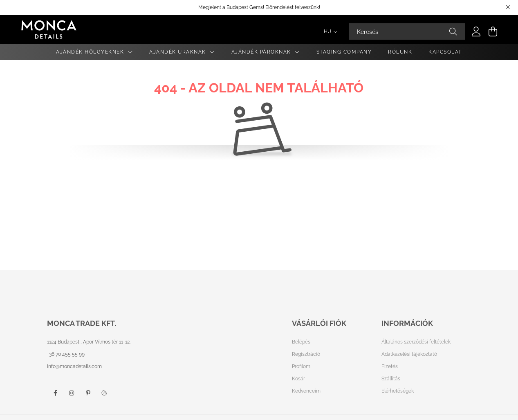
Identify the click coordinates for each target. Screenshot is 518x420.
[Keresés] (407, 31)
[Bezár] (508, 7)
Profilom (301, 366)
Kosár (298, 379)
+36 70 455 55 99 (66, 354)
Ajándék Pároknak (262, 52)
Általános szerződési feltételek (416, 342)
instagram (72, 393)
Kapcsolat (445, 52)
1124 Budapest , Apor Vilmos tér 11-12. (89, 342)
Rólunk (400, 52)
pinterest (88, 393)
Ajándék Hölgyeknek (91, 52)
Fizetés (390, 366)
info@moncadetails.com (74, 366)
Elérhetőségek (398, 391)
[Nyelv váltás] (329, 31)
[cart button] (493, 31)
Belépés (301, 342)
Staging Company (344, 52)
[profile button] (476, 31)
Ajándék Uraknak (178, 52)
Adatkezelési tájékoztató (409, 354)
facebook (55, 393)
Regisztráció (306, 354)
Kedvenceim (306, 391)
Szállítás (391, 379)
